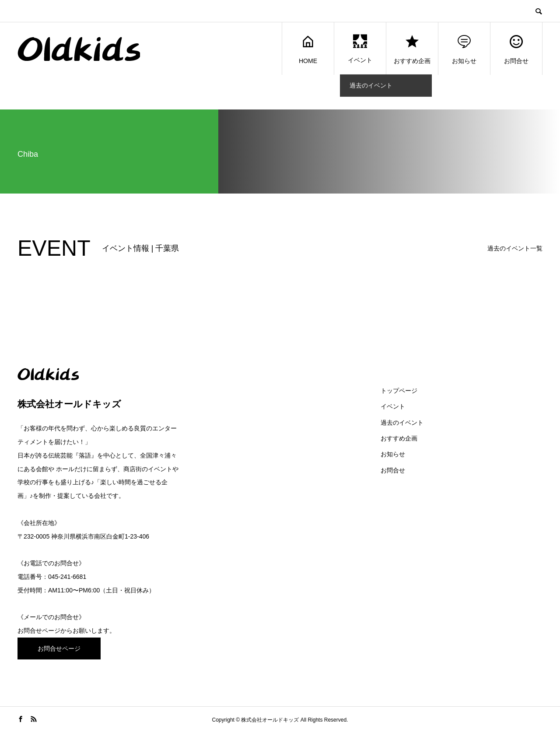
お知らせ (464, 49)
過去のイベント (402, 423)
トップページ (399, 391)
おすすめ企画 (412, 49)
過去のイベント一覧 (515, 248)
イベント (360, 49)
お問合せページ (39, 631)
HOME (308, 49)
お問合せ (516, 49)
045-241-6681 (67, 577)
